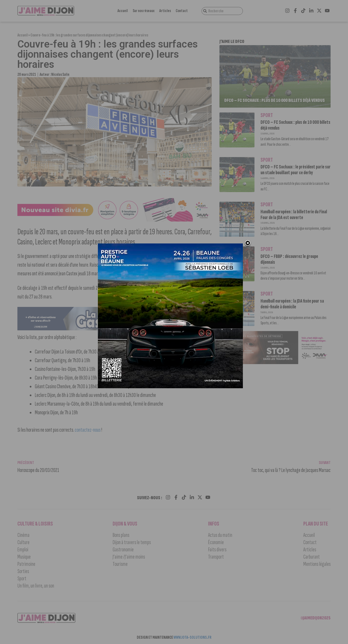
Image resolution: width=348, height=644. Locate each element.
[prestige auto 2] (172, 390)
